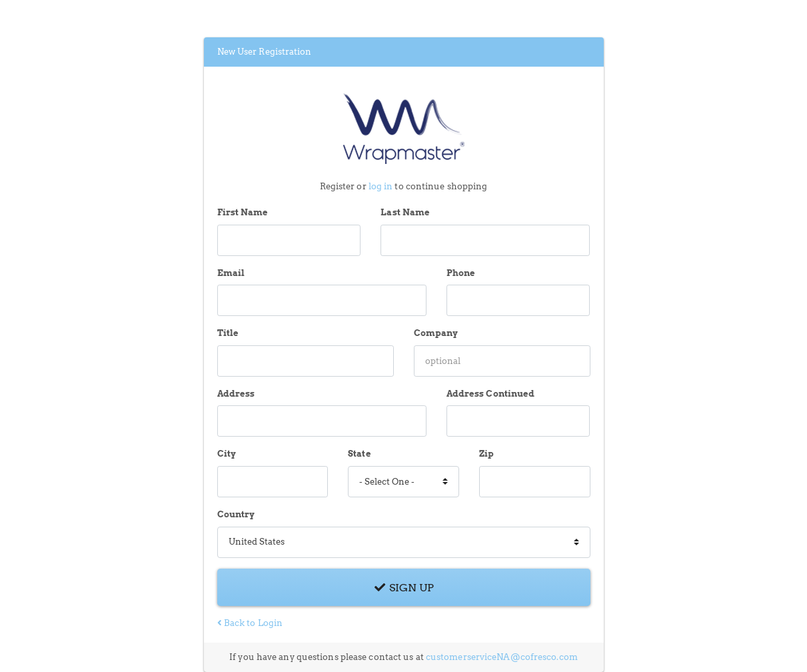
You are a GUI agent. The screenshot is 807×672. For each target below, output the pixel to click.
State (360, 454)
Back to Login (250, 623)
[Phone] (518, 300)
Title (228, 333)
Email (231, 273)
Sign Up (403, 587)
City (227, 454)
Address (236, 394)
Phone (461, 273)
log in (381, 186)
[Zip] (535, 482)
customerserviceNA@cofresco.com (502, 657)
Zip (486, 454)
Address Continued (491, 394)
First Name (243, 212)
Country (236, 514)
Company (436, 333)
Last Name (405, 212)
